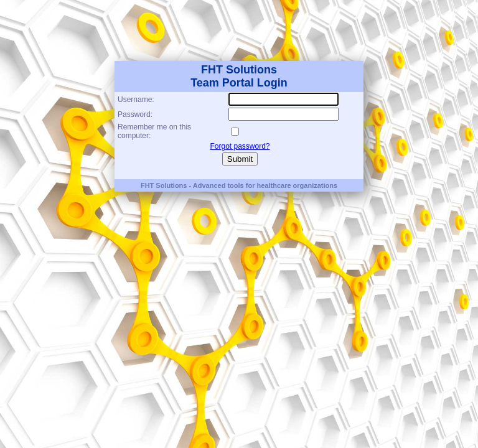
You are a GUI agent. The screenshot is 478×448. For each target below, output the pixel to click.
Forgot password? (240, 146)
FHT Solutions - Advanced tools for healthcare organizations (239, 185)
